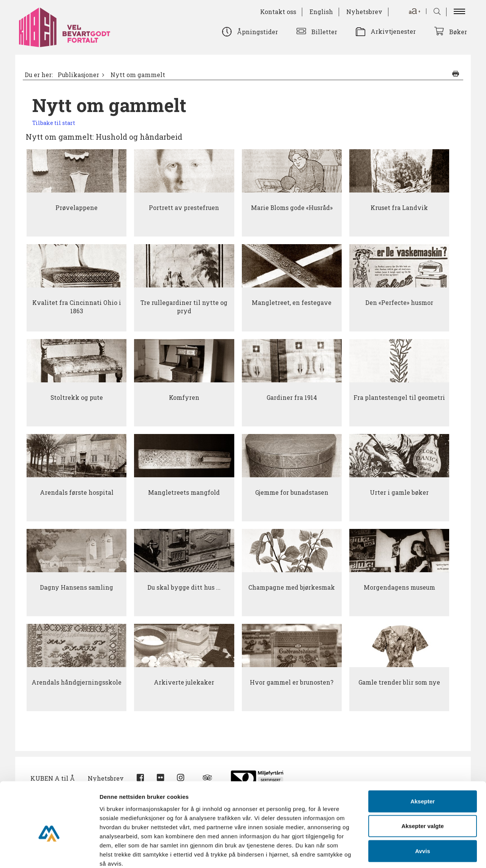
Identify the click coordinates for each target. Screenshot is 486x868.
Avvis (422, 810)
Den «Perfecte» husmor (399, 303)
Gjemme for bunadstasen (292, 492)
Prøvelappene (77, 208)
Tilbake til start (54, 123)
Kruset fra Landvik (399, 208)
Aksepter (423, 760)
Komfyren (184, 398)
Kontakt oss (278, 12)
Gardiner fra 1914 (292, 398)
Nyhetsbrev (364, 12)
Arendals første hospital (77, 492)
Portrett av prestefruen (184, 208)
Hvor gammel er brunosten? (292, 682)
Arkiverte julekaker (184, 682)
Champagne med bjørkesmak (292, 587)
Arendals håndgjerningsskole (77, 682)
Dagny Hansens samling (77, 587)
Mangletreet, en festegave (292, 303)
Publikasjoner (78, 75)
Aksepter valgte (423, 785)
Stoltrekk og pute (77, 398)
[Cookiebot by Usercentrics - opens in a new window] (49, 853)
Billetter (324, 32)
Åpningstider (257, 32)
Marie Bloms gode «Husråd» (292, 208)
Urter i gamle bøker (399, 492)
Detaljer (404, 853)
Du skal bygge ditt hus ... (184, 587)
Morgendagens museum (399, 587)
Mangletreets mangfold (184, 492)
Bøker (458, 32)
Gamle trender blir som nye (399, 682)
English (321, 12)
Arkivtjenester (393, 31)
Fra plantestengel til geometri (399, 398)
